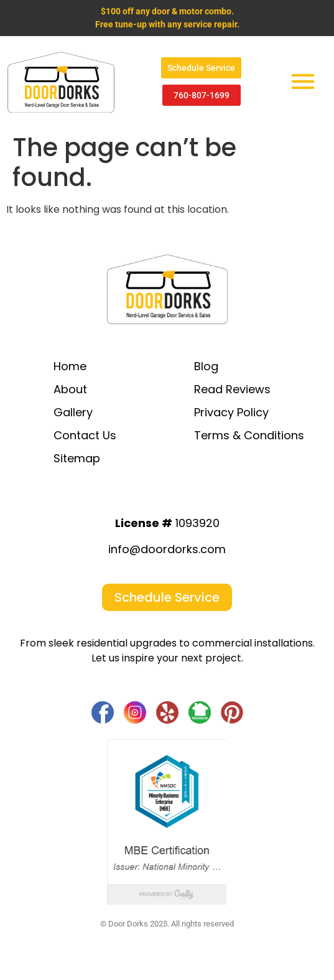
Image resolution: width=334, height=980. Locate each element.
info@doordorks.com (167, 549)
